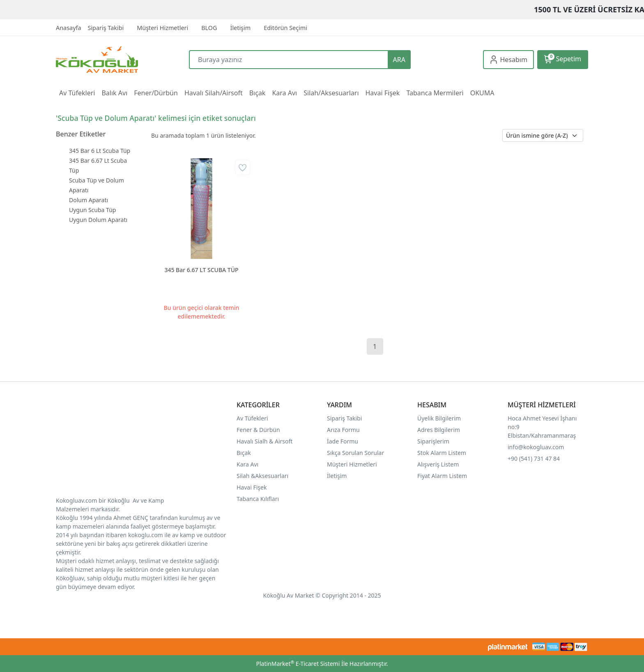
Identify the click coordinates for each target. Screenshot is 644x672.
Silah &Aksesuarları (262, 476)
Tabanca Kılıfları (259, 499)
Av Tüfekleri (252, 418)
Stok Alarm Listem (442, 453)
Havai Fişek (252, 487)
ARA (399, 60)
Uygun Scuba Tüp (92, 210)
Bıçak (244, 453)
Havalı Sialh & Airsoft (264, 441)
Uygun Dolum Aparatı (98, 220)
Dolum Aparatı (89, 200)
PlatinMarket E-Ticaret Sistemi (298, 664)
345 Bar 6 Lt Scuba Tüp (100, 151)
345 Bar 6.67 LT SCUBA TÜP (201, 270)
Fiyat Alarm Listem (442, 476)
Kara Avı (247, 464)
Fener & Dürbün (258, 430)
